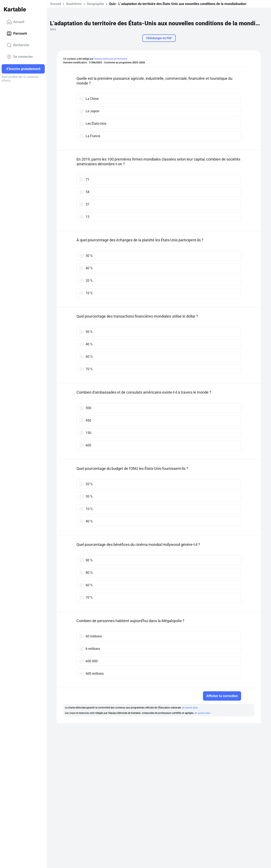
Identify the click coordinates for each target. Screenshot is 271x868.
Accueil (15, 22)
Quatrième (74, 4)
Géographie (95, 4)
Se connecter (20, 57)
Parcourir (17, 34)
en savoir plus (190, 708)
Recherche (18, 45)
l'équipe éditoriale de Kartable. (111, 59)
